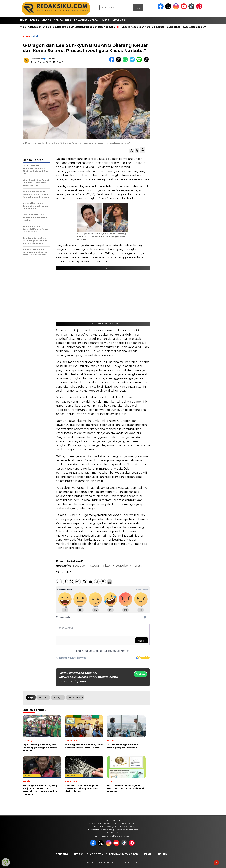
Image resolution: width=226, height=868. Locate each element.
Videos (46, 20)
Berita (35, 20)
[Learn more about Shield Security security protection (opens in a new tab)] (6, 862)
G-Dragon (58, 694)
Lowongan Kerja (86, 20)
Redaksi (79, 851)
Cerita (58, 20)
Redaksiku (37, 59)
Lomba (105, 20)
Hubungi (162, 851)
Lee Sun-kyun (75, 694)
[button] (132, 151)
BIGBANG (43, 694)
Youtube (122, 566)
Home (24, 20)
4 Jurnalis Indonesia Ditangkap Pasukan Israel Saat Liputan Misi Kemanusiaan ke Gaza (66, 27)
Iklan (147, 851)
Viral (35, 36)
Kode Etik (97, 851)
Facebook (80, 566)
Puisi (68, 20)
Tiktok (107, 566)
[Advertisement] (171, 84)
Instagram (95, 566)
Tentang (62, 851)
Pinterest (135, 566)
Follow (140, 671)
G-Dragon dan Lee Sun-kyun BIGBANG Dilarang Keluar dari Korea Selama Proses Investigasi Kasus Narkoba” (101, 236)
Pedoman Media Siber (123, 851)
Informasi (119, 20)
